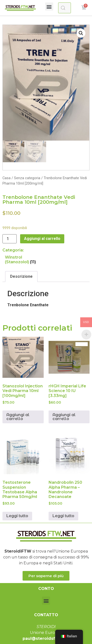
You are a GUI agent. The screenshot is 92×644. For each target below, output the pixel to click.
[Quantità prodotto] (10, 239)
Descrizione (21, 276)
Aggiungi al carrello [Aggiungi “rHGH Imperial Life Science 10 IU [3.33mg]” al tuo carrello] (64, 417)
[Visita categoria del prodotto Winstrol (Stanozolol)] (25, 260)
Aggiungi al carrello (42, 239)
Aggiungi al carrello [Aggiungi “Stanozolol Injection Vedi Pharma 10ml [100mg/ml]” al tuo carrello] (18, 417)
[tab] (21, 277)
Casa (7, 178)
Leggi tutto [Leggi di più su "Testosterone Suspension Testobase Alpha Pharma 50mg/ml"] (17, 516)
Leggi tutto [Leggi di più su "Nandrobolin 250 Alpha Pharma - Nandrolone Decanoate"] (63, 516)
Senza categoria (27, 178)
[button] (49, 7)
